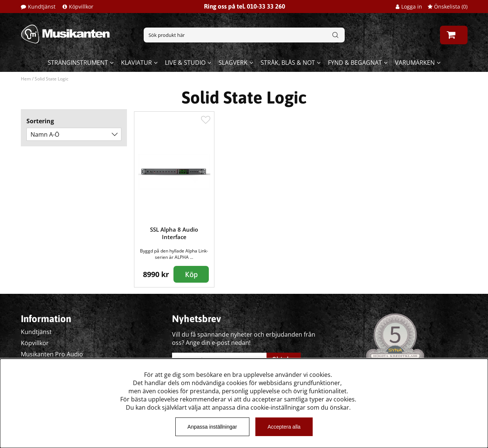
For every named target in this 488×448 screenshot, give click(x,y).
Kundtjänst (42, 7)
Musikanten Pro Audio (52, 354)
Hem (26, 79)
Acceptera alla (284, 427)
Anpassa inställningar (212, 427)
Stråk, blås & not (288, 63)
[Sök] (244, 35)
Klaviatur (136, 63)
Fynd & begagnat (355, 63)
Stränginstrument (78, 63)
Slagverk (233, 63)
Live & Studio (185, 63)
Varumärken (415, 63)
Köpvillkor (81, 7)
